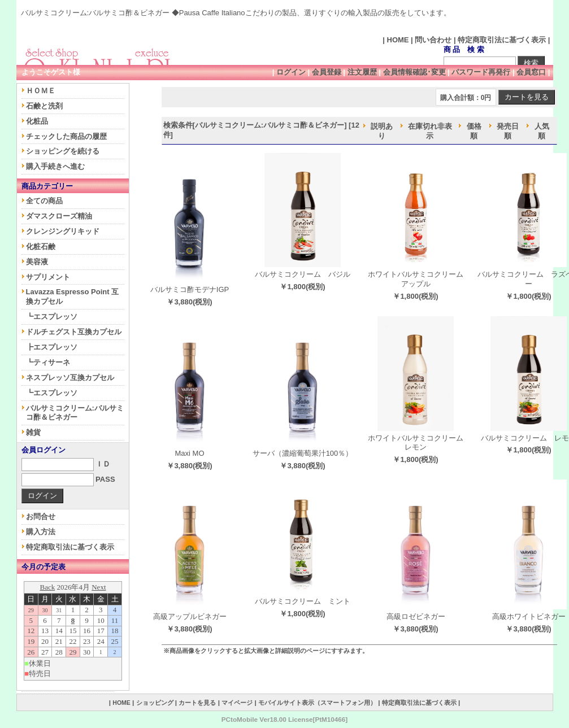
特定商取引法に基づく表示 (502, 40)
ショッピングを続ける (63, 151)
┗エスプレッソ (52, 317)
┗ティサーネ (48, 362)
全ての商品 (44, 201)
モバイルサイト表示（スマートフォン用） (317, 703)
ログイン (291, 72)
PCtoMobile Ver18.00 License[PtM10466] (284, 719)
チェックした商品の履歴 (66, 136)
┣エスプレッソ (52, 347)
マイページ (237, 703)
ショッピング (155, 703)
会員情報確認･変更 (414, 72)
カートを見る (197, 703)
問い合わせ (433, 40)
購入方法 (41, 532)
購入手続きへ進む (55, 166)
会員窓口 (531, 72)
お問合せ (41, 516)
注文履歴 (362, 72)
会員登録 (327, 72)
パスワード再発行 (481, 72)
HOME (398, 40)
